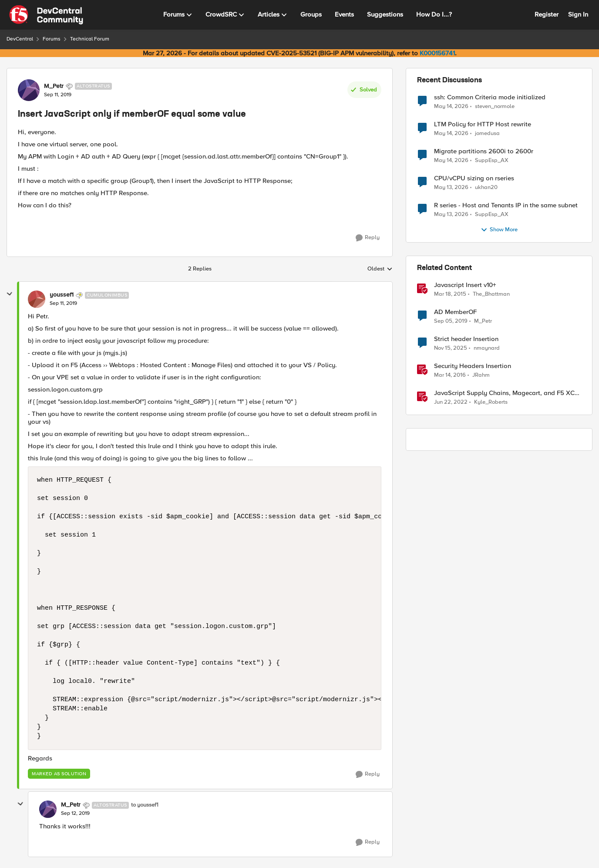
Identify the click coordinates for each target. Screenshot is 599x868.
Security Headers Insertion (473, 366)
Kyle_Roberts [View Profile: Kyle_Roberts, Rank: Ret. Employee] (491, 402)
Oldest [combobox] (380, 269)
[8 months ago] (451, 348)
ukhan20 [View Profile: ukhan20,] (486, 187)
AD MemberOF (455, 312)
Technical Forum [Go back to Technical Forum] (90, 39)
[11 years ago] (450, 294)
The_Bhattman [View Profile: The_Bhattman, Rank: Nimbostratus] (491, 294)
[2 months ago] (451, 106)
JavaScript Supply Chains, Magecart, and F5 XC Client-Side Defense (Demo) (504, 393)
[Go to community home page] (46, 15)
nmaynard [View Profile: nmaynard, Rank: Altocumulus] (487, 348)
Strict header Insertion (466, 339)
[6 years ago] (451, 321)
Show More (499, 230)
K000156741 (437, 53)
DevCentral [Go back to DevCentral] (20, 39)
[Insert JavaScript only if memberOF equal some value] (63, 304)
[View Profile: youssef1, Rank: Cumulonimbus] (37, 299)
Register (547, 14)
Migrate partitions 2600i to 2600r (484, 151)
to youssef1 (145, 805)
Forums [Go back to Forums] (52, 39)
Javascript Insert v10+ (465, 285)
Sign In (578, 14)
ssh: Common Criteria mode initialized (490, 97)
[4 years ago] (451, 402)
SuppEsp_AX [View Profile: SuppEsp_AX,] (492, 160)
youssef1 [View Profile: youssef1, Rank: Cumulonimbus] (62, 295)
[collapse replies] (10, 294)
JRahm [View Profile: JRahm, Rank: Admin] (481, 375)
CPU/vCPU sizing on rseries (474, 178)
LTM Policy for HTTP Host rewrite (483, 124)
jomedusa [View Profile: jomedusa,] (487, 133)
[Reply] (368, 238)
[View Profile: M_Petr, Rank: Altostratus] (29, 90)
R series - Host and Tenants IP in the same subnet (506, 205)
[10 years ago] (450, 375)
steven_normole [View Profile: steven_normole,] (495, 106)
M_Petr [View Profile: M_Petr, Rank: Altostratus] (54, 86)
